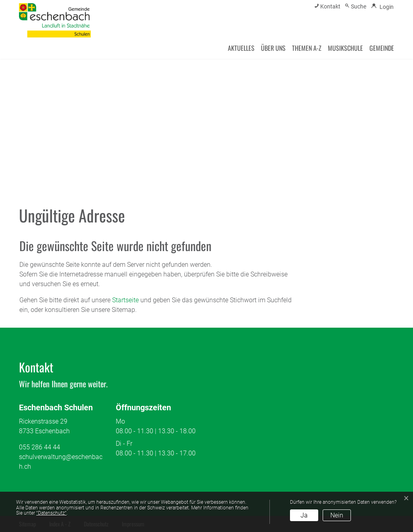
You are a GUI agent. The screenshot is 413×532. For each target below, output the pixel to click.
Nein (337, 515)
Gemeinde (382, 48)
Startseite (125, 300)
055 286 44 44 (40, 447)
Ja (304, 515)
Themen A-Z (307, 48)
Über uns (273, 48)
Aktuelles (241, 48)
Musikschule (345, 48)
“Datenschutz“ (51, 513)
